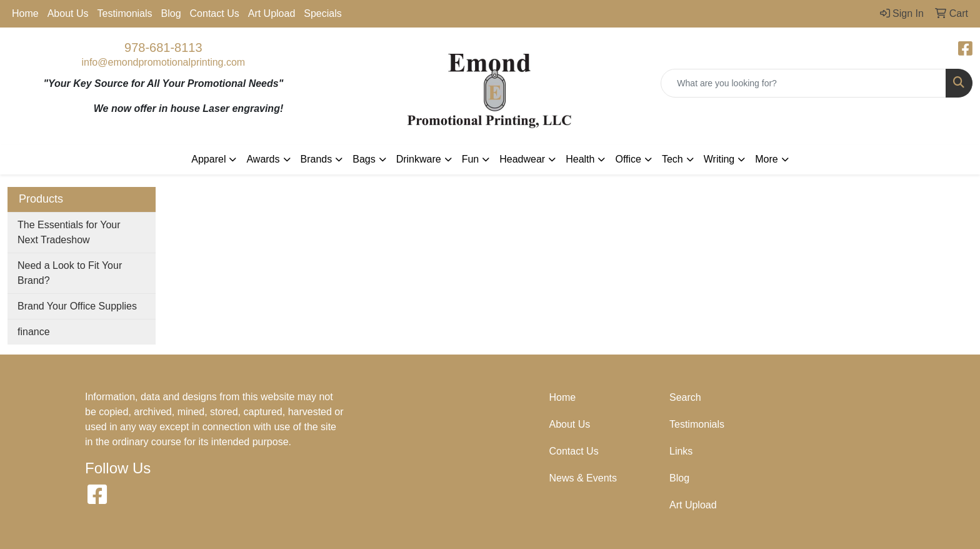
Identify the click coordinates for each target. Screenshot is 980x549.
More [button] (766, 159)
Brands (317, 159)
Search (685, 397)
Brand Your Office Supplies (77, 306)
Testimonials (125, 13)
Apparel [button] (208, 159)
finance (34, 332)
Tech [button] (672, 159)
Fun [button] (471, 159)
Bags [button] (364, 159)
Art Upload (272, 13)
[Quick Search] (803, 83)
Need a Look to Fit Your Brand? (70, 273)
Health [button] (580, 159)
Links (681, 451)
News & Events (583, 478)
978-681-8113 (163, 48)
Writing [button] (719, 159)
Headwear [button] (522, 159)
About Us (68, 13)
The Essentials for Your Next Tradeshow (69, 232)
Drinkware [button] (419, 159)
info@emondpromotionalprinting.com (163, 62)
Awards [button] (263, 159)
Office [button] (628, 159)
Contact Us (215, 13)
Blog (171, 13)
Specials (322, 13)
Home (25, 13)
